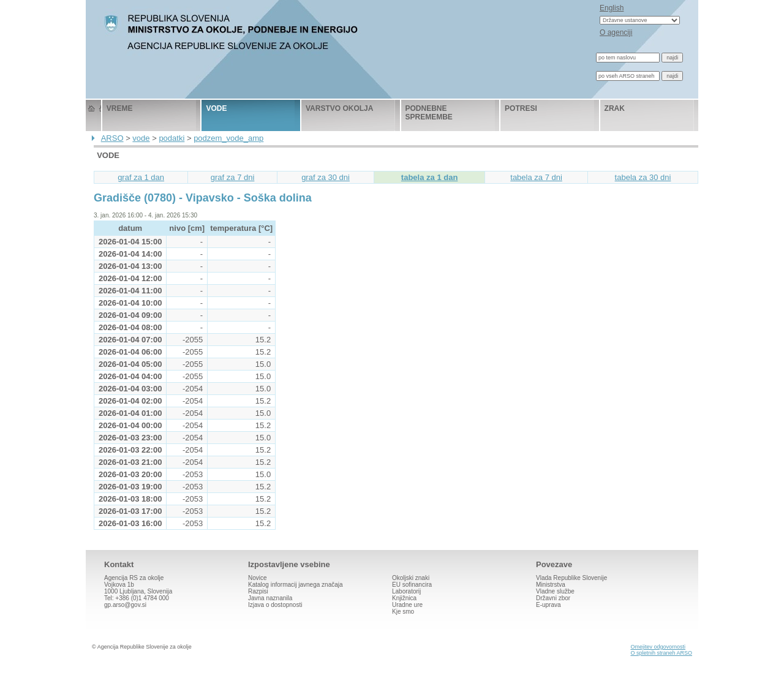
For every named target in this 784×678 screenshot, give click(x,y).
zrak (615, 108)
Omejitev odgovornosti (658, 647)
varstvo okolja (339, 108)
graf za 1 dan (141, 177)
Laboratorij (406, 591)
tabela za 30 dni (643, 177)
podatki (171, 138)
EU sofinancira (412, 585)
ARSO (112, 138)
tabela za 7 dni (536, 177)
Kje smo (403, 612)
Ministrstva (551, 585)
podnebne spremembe (429, 113)
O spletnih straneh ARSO (661, 653)
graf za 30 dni (326, 177)
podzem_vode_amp (228, 138)
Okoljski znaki (411, 578)
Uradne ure (407, 605)
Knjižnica (404, 598)
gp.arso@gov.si (125, 605)
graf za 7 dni (233, 177)
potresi (521, 108)
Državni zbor (553, 598)
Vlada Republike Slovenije (571, 578)
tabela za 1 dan (429, 177)
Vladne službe (555, 591)
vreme (120, 108)
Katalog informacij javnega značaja (296, 585)
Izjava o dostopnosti (275, 605)
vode (216, 108)
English (612, 8)
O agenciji (616, 32)
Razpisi (258, 591)
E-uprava (548, 605)
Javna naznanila (270, 598)
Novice (258, 578)
